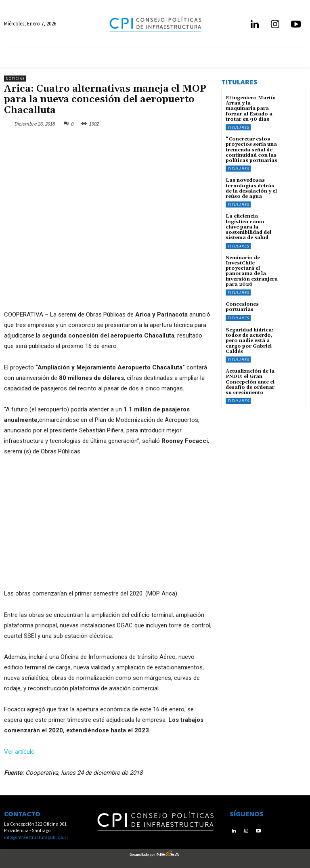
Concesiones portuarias (242, 306)
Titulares (238, 127)
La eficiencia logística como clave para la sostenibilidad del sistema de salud (248, 226)
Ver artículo (19, 752)
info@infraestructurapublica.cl (36, 837)
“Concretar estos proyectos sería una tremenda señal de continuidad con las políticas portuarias (251, 150)
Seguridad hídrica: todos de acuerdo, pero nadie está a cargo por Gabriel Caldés (249, 340)
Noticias (15, 79)
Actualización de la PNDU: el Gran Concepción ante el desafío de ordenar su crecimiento (250, 381)
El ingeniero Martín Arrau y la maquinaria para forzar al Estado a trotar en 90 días (251, 109)
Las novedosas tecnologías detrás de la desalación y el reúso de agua (251, 188)
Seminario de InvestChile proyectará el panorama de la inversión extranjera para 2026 (252, 270)
